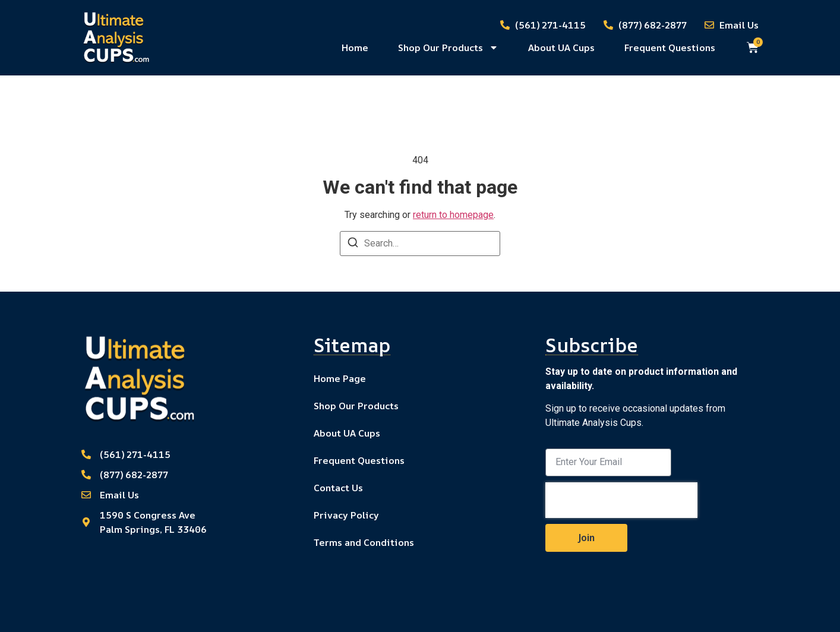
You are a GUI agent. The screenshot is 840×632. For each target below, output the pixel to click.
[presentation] (621, 500)
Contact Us (338, 488)
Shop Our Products (448, 48)
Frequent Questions (670, 48)
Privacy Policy (346, 515)
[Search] (353, 244)
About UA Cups (561, 48)
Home (355, 48)
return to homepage (453, 215)
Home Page (340, 378)
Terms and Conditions (364, 542)
